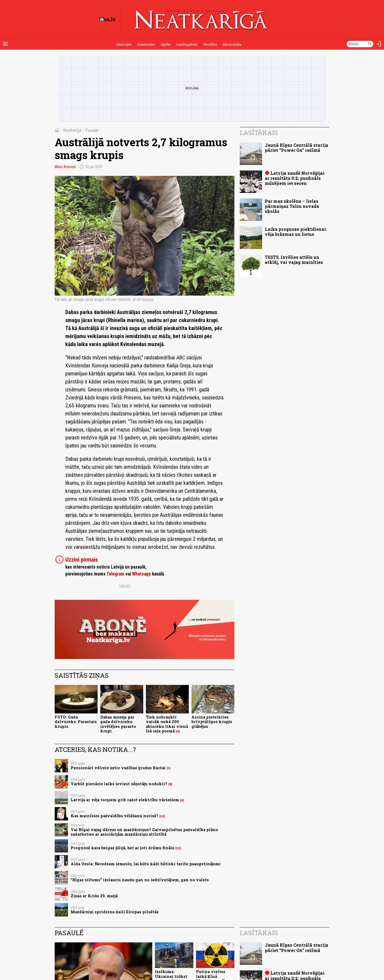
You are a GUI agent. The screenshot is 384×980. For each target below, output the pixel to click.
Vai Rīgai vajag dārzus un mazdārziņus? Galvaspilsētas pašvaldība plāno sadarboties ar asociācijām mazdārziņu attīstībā (144, 832)
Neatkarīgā (72, 130)
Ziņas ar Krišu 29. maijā (94, 896)
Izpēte (166, 44)
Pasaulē (92, 130)
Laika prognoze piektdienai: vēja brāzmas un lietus (296, 232)
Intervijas (124, 44)
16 (162, 816)
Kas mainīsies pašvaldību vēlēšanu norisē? (115, 816)
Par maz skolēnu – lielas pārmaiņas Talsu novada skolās (292, 206)
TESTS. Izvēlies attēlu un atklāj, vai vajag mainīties (294, 260)
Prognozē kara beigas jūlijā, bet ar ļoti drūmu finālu (123, 848)
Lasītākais (259, 133)
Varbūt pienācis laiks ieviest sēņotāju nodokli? (119, 784)
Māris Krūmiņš (65, 167)
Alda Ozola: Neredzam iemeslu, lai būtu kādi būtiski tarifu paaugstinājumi (146, 864)
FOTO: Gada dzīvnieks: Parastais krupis (76, 722)
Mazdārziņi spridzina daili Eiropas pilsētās (115, 912)
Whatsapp (141, 574)
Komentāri (146, 44)
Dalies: (125, 586)
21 (178, 848)
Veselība (210, 44)
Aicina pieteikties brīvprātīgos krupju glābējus (212, 722)
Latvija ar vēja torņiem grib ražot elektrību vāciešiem (125, 800)
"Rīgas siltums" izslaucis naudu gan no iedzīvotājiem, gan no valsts (140, 880)
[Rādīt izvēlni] (5, 44)
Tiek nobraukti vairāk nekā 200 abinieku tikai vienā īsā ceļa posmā (167, 724)
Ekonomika (232, 44)
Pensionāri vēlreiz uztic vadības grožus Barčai (118, 768)
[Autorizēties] (379, 44)
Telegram (115, 574)
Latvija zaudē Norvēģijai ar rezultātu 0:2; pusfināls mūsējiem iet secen (295, 178)
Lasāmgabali (187, 44)
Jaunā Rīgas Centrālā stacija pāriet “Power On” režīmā (297, 148)
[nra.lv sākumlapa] (107, 19)
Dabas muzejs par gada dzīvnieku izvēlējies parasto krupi (118, 724)
